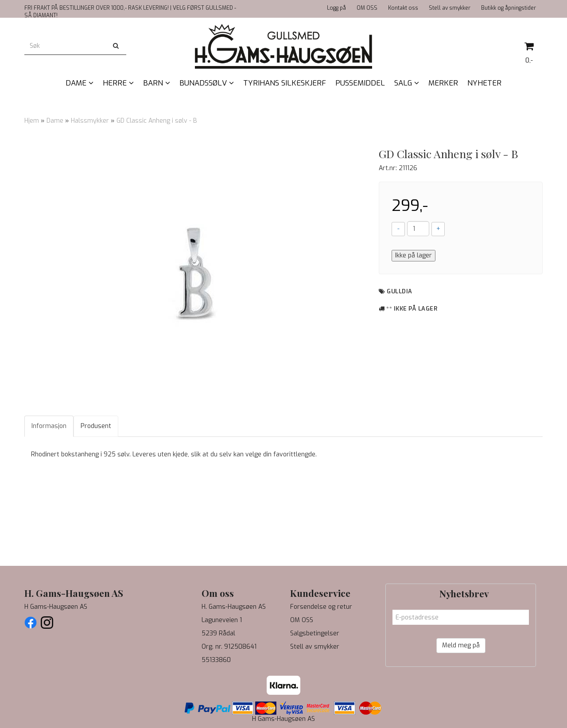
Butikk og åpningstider (509, 8)
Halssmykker (90, 121)
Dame (55, 121)
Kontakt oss (403, 8)
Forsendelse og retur (321, 607)
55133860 (216, 660)
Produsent (96, 426)
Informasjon (49, 426)
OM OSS (367, 8)
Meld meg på (461, 645)
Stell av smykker (450, 8)
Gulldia (400, 291)
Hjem (32, 121)
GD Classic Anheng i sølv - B (157, 121)
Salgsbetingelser (315, 633)
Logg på (336, 8)
